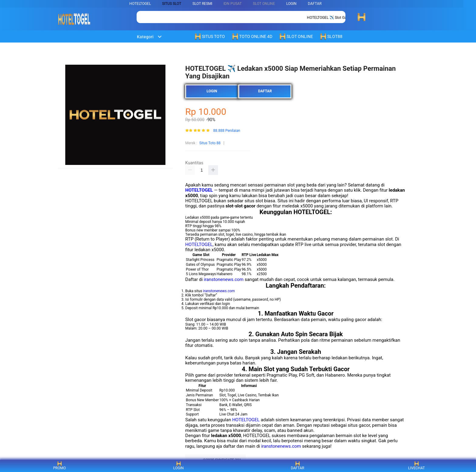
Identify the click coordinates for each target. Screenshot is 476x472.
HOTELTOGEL (140, 4)
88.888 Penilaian (227, 131)
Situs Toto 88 (210, 143)
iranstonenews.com (224, 279)
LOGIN (291, 4)
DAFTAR (315, 4)
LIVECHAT (417, 466)
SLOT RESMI (202, 4)
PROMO (59, 466)
